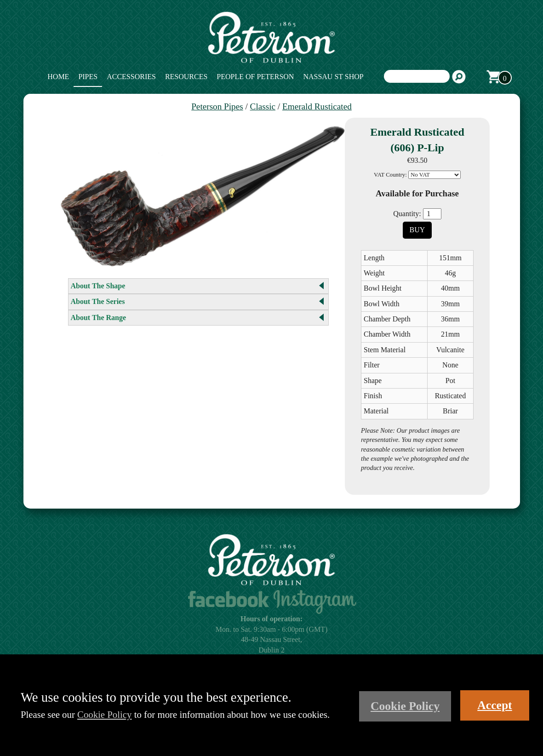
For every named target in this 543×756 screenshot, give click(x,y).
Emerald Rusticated (317, 106)
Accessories (131, 77)
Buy (417, 230)
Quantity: (407, 214)
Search (459, 77)
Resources (186, 77)
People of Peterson (255, 77)
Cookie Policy (104, 714)
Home (58, 77)
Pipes (88, 77)
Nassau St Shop (333, 77)
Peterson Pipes (217, 106)
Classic (263, 106)
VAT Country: (390, 175)
